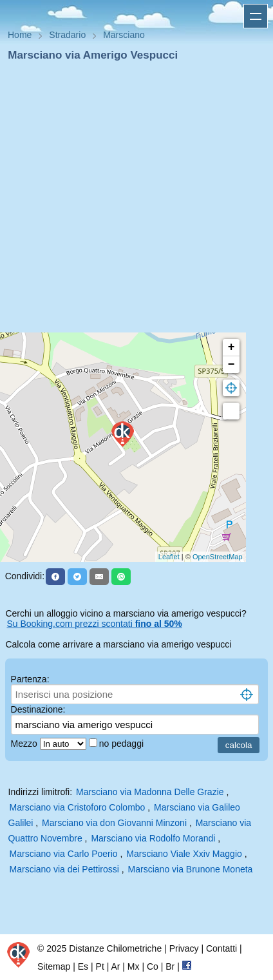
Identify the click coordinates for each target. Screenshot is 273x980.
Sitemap (54, 966)
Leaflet (169, 557)
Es (83, 966)
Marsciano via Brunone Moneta (191, 869)
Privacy (184, 948)
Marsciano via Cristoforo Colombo (78, 807)
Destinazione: (38, 709)
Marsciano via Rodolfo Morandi (153, 838)
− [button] (231, 365)
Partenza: (30, 679)
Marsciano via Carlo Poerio (64, 854)
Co (153, 966)
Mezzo (25, 744)
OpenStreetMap (218, 557)
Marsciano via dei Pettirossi (64, 869)
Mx (134, 966)
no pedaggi (123, 744)
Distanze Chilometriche (115, 948)
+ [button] (231, 347)
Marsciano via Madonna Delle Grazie (150, 792)
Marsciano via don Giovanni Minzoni (114, 823)
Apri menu (256, 16)
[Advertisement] (131, 201)
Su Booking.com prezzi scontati (94, 624)
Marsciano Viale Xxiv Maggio (184, 854)
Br (170, 966)
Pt (100, 966)
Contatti (221, 948)
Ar (115, 966)
